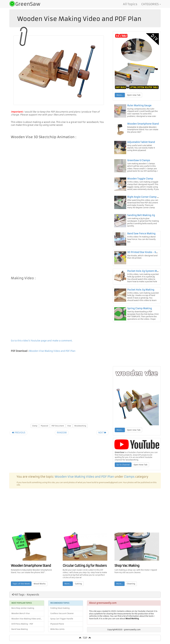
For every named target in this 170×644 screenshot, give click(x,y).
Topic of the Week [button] (21, 587)
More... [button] (120, 95)
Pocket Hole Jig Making (141, 293)
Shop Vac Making (127, 568)
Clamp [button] (35, 426)
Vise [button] (69, 426)
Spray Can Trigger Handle (62, 622)
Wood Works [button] (40, 587)
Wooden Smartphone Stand (143, 124)
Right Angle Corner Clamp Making (146, 199)
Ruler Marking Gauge (139, 106)
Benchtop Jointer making (23, 611)
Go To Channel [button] (123, 468)
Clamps (129, 480)
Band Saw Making (20, 632)
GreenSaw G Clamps (139, 162)
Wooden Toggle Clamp (140, 180)
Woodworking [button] (80, 426)
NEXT (102, 433)
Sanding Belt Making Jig (141, 218)
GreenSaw (28, 4)
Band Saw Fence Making (141, 237)
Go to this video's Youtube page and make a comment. (42, 341)
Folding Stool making (60, 611)
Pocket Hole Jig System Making (145, 274)
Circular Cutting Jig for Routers (85, 568)
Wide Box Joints (57, 632)
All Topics (130, 4)
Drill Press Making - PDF (22, 627)
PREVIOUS (19, 433)
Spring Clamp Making (140, 311)
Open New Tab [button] (140, 468)
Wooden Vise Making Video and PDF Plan (53, 351)
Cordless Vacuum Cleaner (62, 616)
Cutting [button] (79, 587)
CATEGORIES (151, 4)
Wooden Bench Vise (21, 616)
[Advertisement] (59, 237)
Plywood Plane (57, 627)
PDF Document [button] (58, 426)
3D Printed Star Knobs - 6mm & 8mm (148, 255)
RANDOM (62, 433)
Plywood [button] (44, 426)
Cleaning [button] (131, 587)
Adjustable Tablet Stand (141, 143)
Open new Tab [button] (134, 95)
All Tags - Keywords (26, 598)
